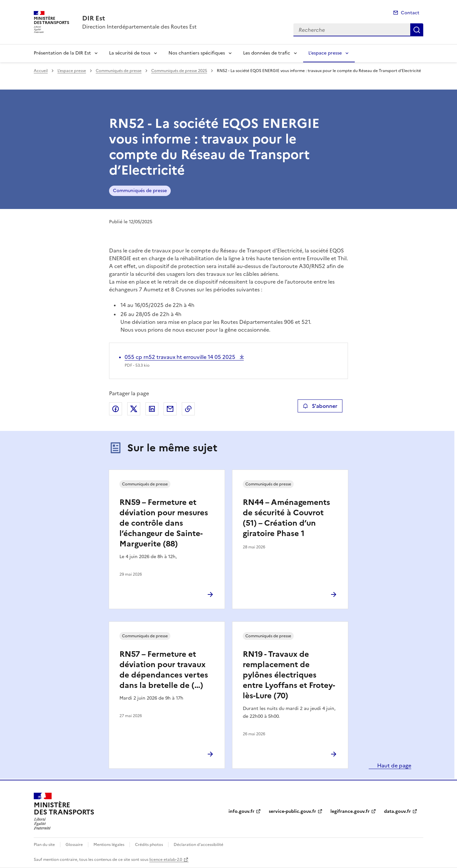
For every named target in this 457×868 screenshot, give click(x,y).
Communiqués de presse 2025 (179, 71)
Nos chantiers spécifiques (197, 53)
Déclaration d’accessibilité (198, 845)
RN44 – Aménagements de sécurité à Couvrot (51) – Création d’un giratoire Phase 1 (286, 518)
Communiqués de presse (119, 71)
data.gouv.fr (397, 811)
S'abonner (320, 406)
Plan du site (44, 845)
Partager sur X (134, 409)
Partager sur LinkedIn (152, 409)
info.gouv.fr (241, 811)
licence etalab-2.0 (166, 860)
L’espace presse (325, 53)
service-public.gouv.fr (292, 811)
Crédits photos (149, 845)
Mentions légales (109, 845)
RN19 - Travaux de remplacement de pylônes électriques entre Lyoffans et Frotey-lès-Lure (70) (289, 675)
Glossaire (74, 845)
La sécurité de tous (130, 53)
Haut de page (394, 765)
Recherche (417, 30)
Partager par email (170, 409)
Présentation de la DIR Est (62, 53)
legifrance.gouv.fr (350, 811)
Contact (410, 13)
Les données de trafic (267, 53)
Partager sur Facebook (116, 409)
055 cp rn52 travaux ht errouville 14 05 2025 (181, 357)
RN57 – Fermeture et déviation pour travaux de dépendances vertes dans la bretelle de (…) (164, 670)
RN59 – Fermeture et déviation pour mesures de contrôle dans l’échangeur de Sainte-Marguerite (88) (164, 523)
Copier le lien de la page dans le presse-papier (188, 409)
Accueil (41, 71)
